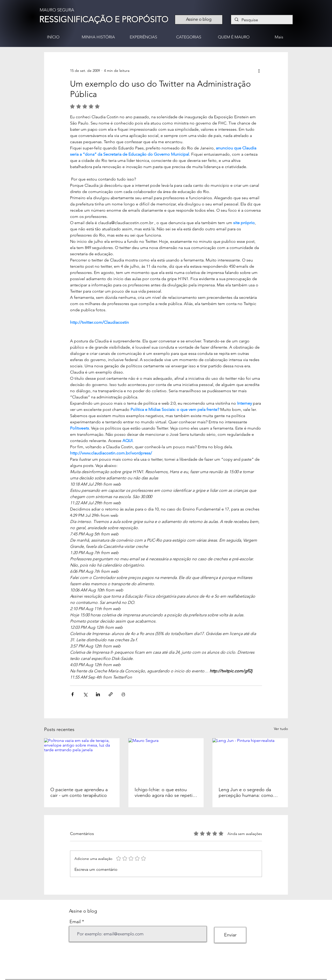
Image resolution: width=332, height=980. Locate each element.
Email (75, 922)
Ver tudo (281, 729)
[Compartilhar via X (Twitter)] (85, 694)
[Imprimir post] (123, 694)
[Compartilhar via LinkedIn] (98, 694)
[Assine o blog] (199, 20)
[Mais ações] (259, 71)
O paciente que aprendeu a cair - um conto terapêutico (79, 792)
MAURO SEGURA (57, 10)
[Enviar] (230, 935)
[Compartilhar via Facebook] (72, 694)
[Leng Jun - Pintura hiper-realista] (250, 759)
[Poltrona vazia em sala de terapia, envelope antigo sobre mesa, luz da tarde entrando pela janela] (82, 759)
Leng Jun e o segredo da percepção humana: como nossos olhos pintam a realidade (246, 792)
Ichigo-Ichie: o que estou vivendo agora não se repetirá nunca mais (165, 792)
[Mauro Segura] (166, 760)
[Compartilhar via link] (111, 694)
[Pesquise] (262, 20)
